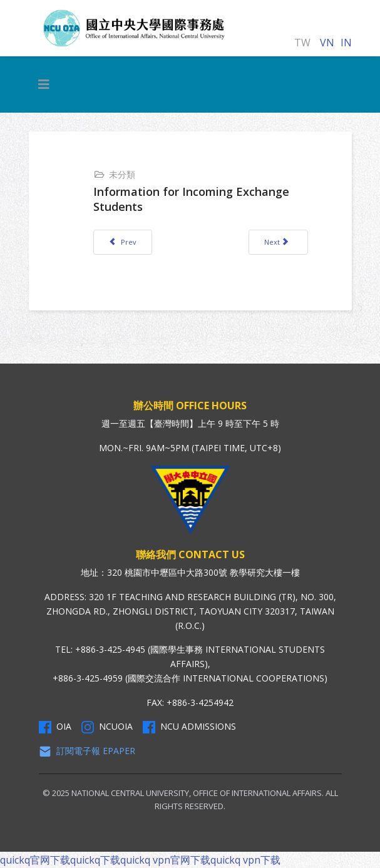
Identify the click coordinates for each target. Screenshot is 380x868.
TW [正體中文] (302, 43)
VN (327, 43)
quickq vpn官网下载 (165, 860)
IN (346, 43)
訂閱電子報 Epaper (87, 751)
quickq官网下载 (35, 860)
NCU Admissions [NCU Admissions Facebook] (189, 727)
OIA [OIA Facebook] (55, 727)
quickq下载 (95, 860)
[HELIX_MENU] (44, 84)
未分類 (122, 174)
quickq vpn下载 (245, 860)
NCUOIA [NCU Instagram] (107, 727)
